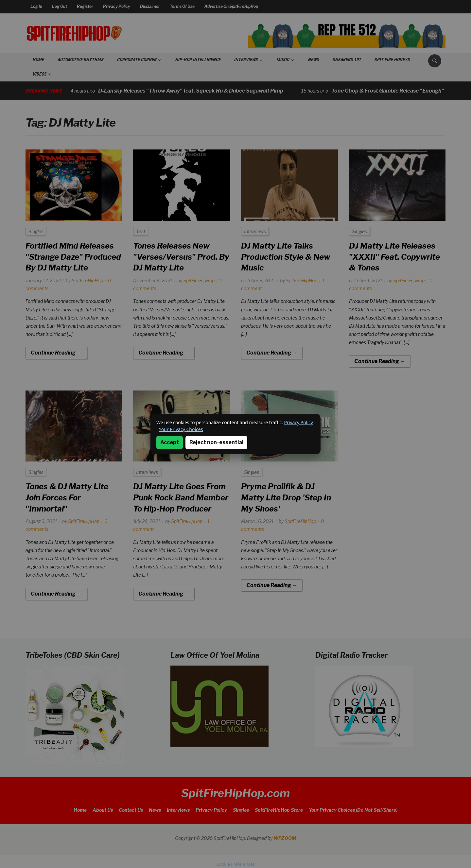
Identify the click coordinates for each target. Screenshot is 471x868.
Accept (170, 442)
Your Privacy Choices (181, 429)
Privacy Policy (299, 422)
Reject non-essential (216, 442)
